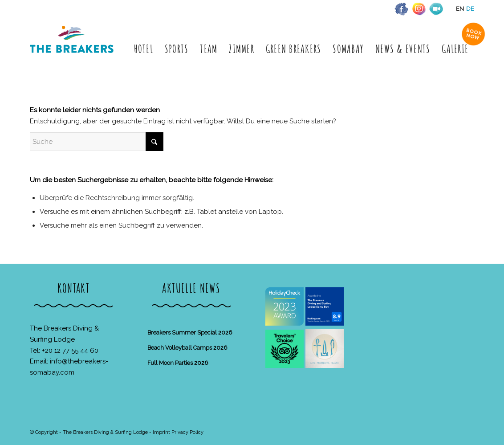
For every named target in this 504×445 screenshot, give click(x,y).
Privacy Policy (187, 432)
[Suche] (97, 142)
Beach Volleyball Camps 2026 (187, 348)
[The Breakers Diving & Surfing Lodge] (73, 49)
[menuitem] (144, 49)
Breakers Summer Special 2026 (190, 333)
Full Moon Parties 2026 (178, 363)
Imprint (161, 432)
